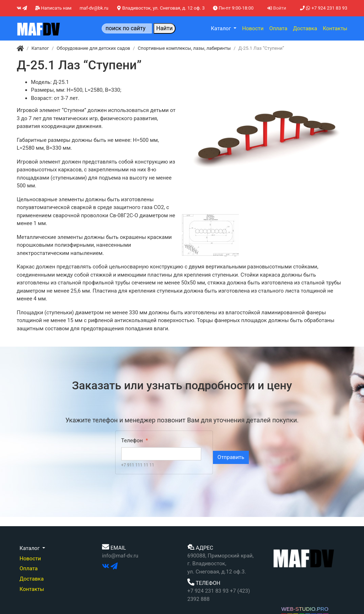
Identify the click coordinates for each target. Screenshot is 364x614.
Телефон (132, 441)
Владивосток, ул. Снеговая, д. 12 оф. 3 (161, 8)
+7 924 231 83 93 (324, 8)
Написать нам (53, 8)
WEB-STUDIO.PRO (305, 609)
